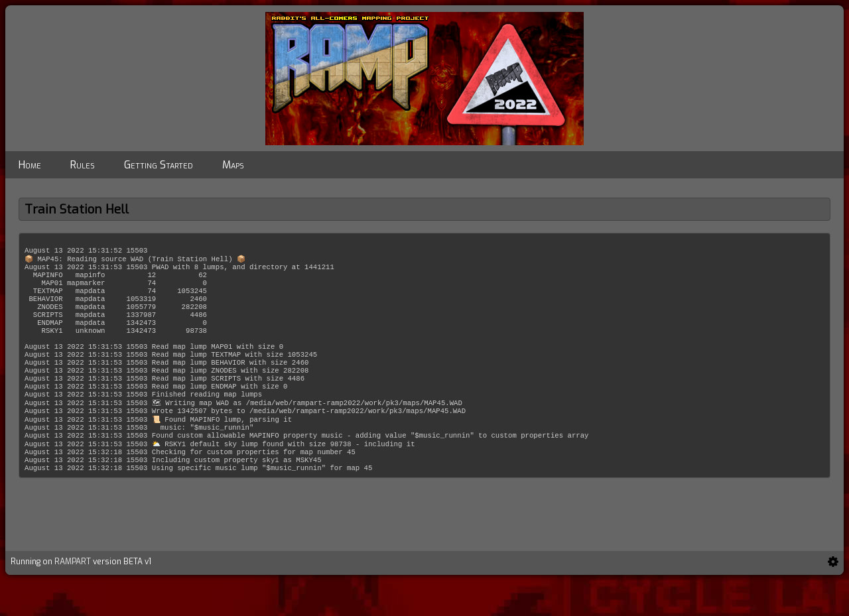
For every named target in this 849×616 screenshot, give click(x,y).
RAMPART (73, 597)
